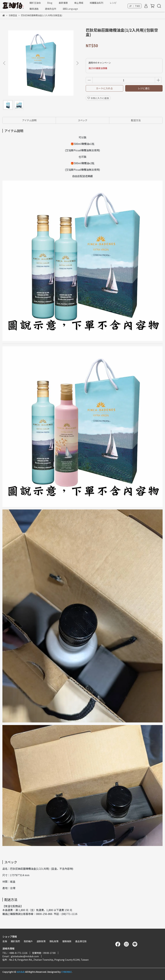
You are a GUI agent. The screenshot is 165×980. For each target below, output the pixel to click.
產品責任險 (81, 941)
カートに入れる (104, 88)
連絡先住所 (51, 9)
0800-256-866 (44, 914)
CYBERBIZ (66, 972)
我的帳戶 (28, 941)
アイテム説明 (29, 120)
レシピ (113, 3)
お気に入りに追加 (98, 98)
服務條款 (67, 941)
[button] (77, 63)
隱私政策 (54, 941)
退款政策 (41, 941)
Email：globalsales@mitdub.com (21, 956)
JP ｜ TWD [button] (135, 6)
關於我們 (15, 941)
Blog (50, 3)
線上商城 (79, 3)
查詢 (5, 941)
